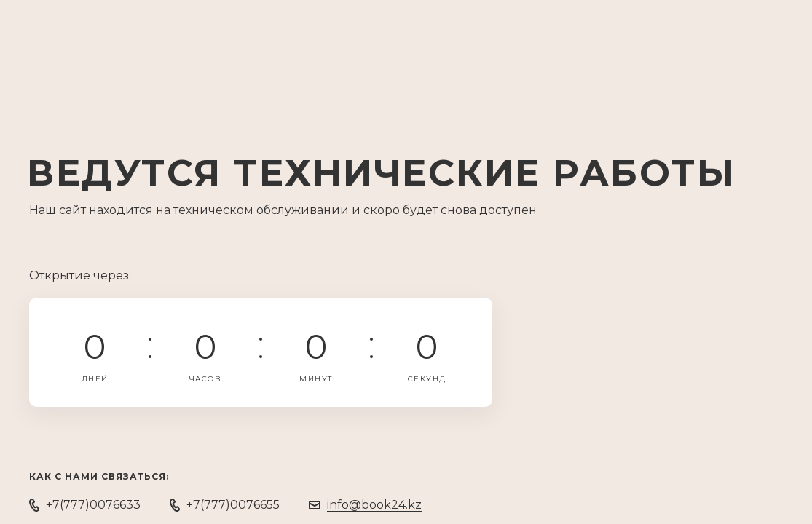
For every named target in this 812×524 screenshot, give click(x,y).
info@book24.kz (374, 505)
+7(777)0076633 (93, 505)
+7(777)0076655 (233, 505)
